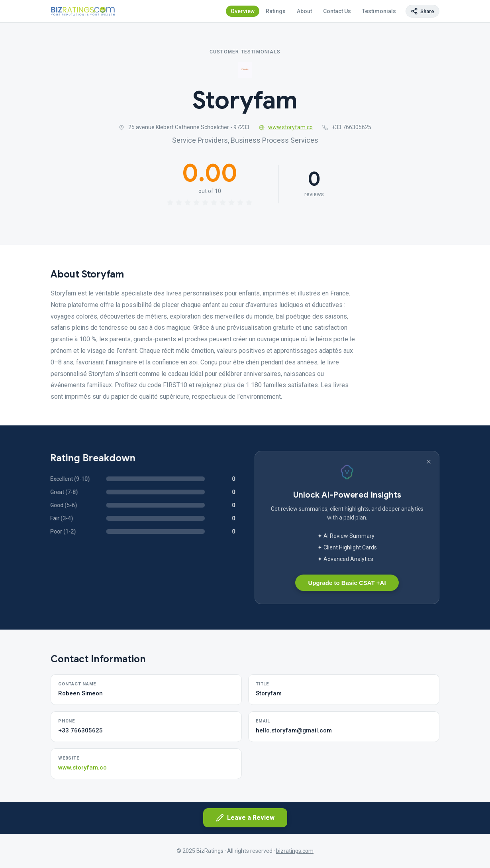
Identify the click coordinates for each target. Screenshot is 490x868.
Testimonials (379, 11)
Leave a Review (245, 818)
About (304, 11)
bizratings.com (295, 851)
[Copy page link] (422, 11)
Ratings (276, 11)
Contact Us (337, 11)
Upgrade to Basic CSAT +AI (347, 583)
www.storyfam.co (286, 127)
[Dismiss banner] (429, 462)
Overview (243, 11)
